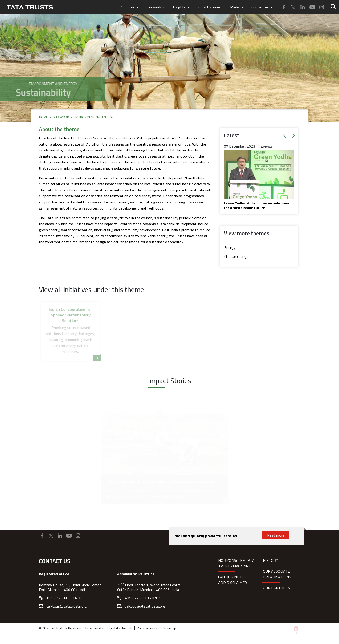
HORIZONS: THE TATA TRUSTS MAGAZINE (236, 563)
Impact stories (209, 7)
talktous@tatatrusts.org (67, 606)
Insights (179, 7)
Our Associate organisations (277, 574)
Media (235, 7)
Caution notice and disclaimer (233, 580)
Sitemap (169, 628)
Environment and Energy (94, 117)
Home (43, 117)
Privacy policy (147, 628)
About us (128, 7)
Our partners (276, 588)
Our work (154, 7)
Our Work (61, 117)
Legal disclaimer (119, 628)
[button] (286, 136)
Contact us (260, 7)
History (270, 560)
